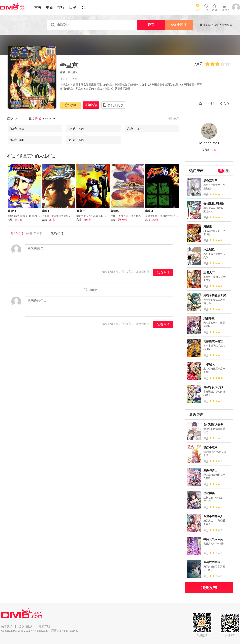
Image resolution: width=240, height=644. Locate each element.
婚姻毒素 (209, 318)
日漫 (73, 7)
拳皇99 (115, 211)
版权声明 (44, 627)
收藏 (70, 105)
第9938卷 (123, 220)
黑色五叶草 (210, 181)
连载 (13, 118)
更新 (49, 7)
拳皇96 (149, 211)
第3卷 (135, 129)
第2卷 (18, 140)
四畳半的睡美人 (213, 516)
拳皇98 (12, 211)
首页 (38, 7)
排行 (61, 7)
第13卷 (18, 220)
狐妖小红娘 (210, 447)
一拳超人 (209, 364)
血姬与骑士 (210, 470)
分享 (227, 103)
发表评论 (163, 272)
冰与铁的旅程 (212, 562)
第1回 (52, 220)
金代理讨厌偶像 (213, 424)
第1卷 (77, 140)
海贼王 (208, 227)
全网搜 (179, 25)
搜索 (151, 25)
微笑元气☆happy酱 (215, 539)
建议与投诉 (26, 627)
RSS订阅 (210, 103)
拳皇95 (46, 211)
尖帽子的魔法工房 (215, 295)
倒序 (176, 119)
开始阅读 (91, 105)
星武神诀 (209, 493)
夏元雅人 (73, 72)
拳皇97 (81, 211)
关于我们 (7, 627)
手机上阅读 (115, 105)
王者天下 (209, 272)
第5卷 (38, 119)
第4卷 (77, 129)
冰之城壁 (209, 250)
